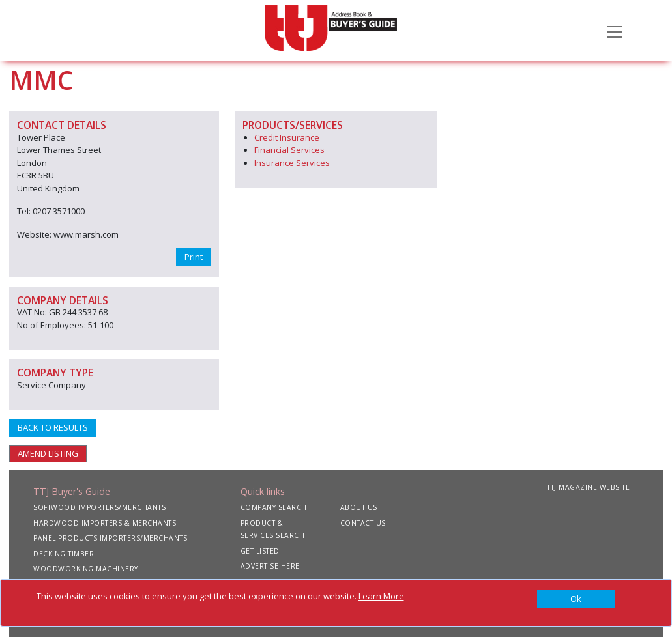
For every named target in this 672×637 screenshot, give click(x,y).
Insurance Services (292, 163)
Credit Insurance (287, 137)
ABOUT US (359, 507)
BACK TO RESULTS (53, 427)
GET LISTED (260, 551)
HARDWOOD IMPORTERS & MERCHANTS (105, 523)
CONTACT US (363, 523)
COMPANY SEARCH (274, 507)
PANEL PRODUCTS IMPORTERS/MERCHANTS (110, 538)
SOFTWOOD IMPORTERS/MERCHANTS (99, 507)
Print (194, 257)
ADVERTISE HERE (270, 566)
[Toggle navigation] (615, 31)
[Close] (576, 599)
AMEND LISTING (48, 453)
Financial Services (289, 150)
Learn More (381, 596)
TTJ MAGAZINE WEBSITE (588, 487)
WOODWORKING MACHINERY (86, 569)
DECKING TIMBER (64, 554)
